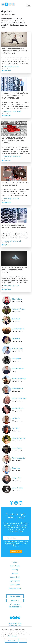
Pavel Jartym (17, 359)
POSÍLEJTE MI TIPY (16, 552)
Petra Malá (16, 339)
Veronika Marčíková (19, 398)
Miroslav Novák (18, 349)
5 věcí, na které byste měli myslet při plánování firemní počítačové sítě (15, 51)
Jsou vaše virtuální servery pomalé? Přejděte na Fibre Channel (14, 140)
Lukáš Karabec (17, 488)
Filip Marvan (7, 71)
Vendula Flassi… (18, 408)
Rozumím (12, 641)
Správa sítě (16, 67)
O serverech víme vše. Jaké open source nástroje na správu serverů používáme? (15, 96)
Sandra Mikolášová (19, 378)
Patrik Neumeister (19, 458)
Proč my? (15, 562)
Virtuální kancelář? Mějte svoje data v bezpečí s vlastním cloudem (16, 270)
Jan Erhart (16, 428)
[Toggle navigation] (29, 5)
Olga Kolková (17, 299)
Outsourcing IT (8, 67)
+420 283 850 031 (15, 596)
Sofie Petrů (16, 319)
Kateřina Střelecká (19, 309)
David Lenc (16, 468)
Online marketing (15, 588)
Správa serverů (17, 111)
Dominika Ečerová (19, 438)
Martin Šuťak (17, 448)
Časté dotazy (15, 566)
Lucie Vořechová (18, 329)
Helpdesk (15, 573)
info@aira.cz (15, 601)
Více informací (12, 636)
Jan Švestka (16, 418)
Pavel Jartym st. (18, 388)
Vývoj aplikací (15, 581)
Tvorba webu (15, 584)
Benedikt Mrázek (18, 369)
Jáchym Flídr (17, 478)
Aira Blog (15, 570)
